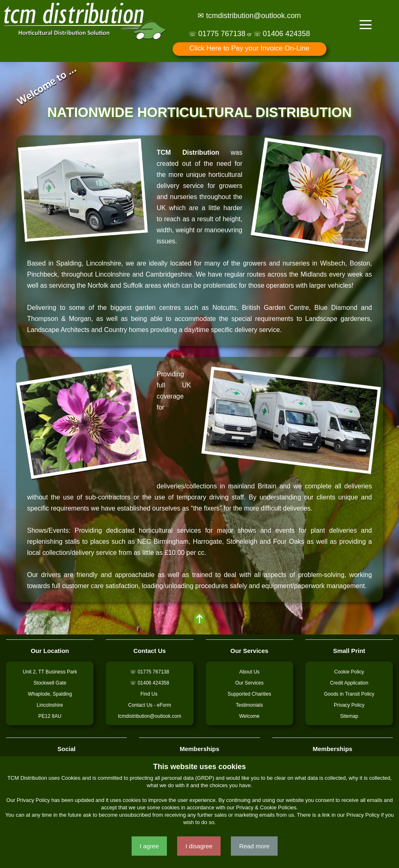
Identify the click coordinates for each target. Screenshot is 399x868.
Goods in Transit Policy (349, 694)
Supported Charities (249, 694)
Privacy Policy (349, 705)
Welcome (249, 716)
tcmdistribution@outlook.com (150, 716)
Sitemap (349, 716)
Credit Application (349, 683)
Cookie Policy (349, 672)
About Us (249, 672)
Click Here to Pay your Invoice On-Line (250, 48)
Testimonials (249, 705)
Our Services (249, 683)
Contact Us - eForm (150, 705)
